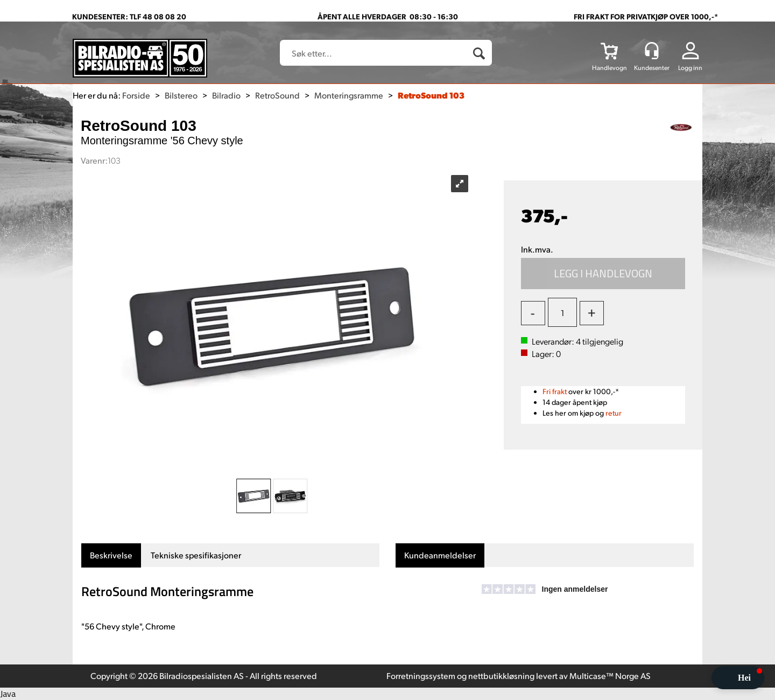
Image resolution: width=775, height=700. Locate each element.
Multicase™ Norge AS (610, 675)
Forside (136, 95)
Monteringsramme (349, 95)
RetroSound (277, 95)
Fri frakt (555, 391)
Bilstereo (181, 95)
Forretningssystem (421, 675)
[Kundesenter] (652, 51)
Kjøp (603, 274)
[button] (738, 678)
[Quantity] (562, 312)
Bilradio (226, 95)
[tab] (111, 555)
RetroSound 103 (431, 95)
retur (614, 413)
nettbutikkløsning (501, 675)
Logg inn (690, 68)
